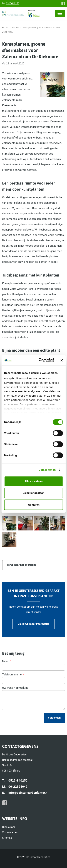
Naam (7, 661)
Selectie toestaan (33, 493)
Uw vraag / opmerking (15, 688)
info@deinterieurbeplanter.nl (28, 793)
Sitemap (7, 838)
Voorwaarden (10, 832)
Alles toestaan (34, 481)
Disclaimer (9, 827)
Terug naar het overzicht (21, 565)
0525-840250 (13, 3)
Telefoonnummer (13, 675)
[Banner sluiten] (62, 360)
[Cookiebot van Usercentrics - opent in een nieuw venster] (40, 360)
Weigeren (33, 505)
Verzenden (54, 718)
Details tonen (47, 470)
